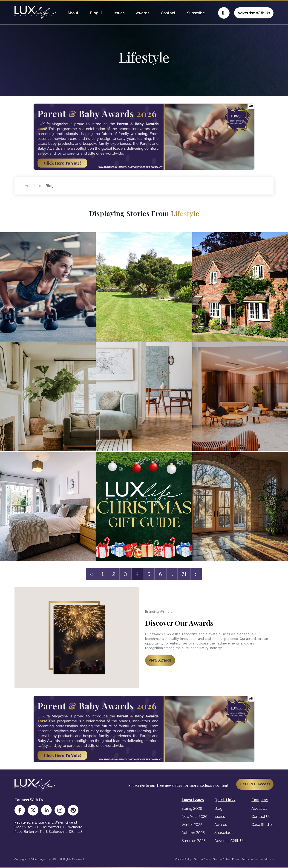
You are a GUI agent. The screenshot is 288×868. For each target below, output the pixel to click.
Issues (119, 13)
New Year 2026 (194, 817)
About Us (259, 808)
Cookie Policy (183, 859)
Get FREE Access (255, 784)
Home (30, 186)
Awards (143, 13)
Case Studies (262, 825)
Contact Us (261, 817)
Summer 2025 (194, 841)
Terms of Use (221, 859)
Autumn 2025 (193, 833)
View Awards (160, 660)
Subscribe (196, 13)
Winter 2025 (192, 825)
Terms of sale (202, 859)
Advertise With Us (254, 13)
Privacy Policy (240, 859)
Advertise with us (262, 859)
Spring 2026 (192, 808)
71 (184, 574)
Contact (168, 13)
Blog (94, 13)
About (73, 13)
